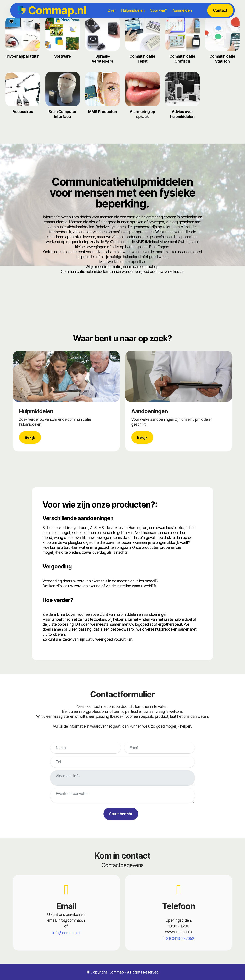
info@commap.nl (66, 933)
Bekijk (30, 437)
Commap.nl (57, 10)
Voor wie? (159, 10)
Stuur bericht (121, 814)
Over (112, 10)
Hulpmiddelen (133, 10)
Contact (220, 10)
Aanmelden (182, 10)
